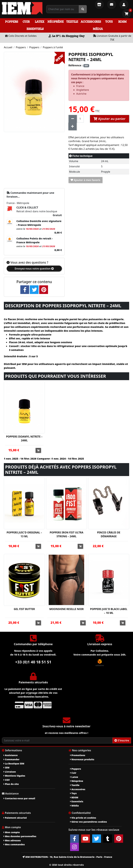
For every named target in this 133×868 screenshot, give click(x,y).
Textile (72, 22)
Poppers (12, 22)
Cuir (26, 22)
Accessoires (91, 22)
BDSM (122, 22)
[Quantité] (80, 119)
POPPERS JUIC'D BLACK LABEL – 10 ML (109, 611)
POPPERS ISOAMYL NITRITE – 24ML (24, 438)
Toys (109, 22)
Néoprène (56, 22)
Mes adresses (12, 840)
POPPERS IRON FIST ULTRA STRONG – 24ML (66, 534)
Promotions (78, 755)
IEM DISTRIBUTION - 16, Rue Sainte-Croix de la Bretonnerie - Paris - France (67, 857)
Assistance (11, 755)
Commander (12, 759)
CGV (7, 780)
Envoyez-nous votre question (34, 269)
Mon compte (12, 832)
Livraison (10, 772)
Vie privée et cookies (83, 818)
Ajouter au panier (110, 119)
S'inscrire (122, 740)
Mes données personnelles (20, 836)
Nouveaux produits (82, 759)
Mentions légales (14, 776)
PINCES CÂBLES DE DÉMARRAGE (109, 534)
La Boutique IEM (14, 764)
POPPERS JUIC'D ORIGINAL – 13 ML (24, 534)
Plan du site (11, 784)
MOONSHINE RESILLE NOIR (66, 609)
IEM (6, 768)
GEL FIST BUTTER (24, 609)
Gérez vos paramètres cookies (89, 822)
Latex (40, 22)
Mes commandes (14, 844)
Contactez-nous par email (19, 798)
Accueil (8, 47)
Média (98, 29)
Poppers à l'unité (53, 47)
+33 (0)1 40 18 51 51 (33, 662)
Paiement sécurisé (15, 818)
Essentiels (35, 29)
